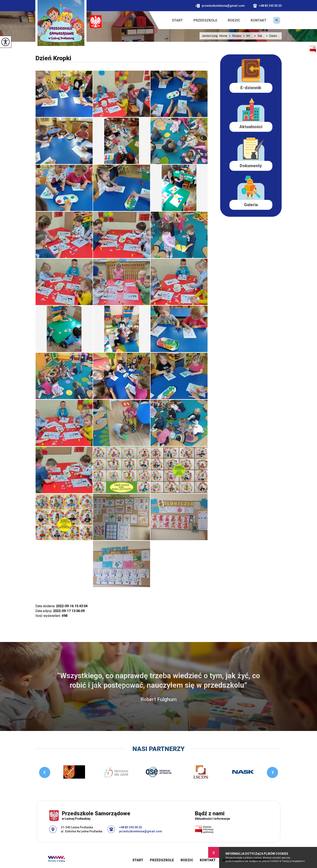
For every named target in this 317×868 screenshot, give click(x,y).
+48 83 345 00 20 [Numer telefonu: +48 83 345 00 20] (131, 827)
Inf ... (247, 36)
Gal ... (258, 36)
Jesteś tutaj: (210, 36)
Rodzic (234, 20)
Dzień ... (272, 36)
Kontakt (259, 20)
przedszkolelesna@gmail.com (220, 6)
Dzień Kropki (53, 58)
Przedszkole (205, 20)
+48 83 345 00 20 (267, 6)
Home (223, 36)
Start (177, 20)
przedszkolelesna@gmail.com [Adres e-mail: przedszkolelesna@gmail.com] (141, 831)
